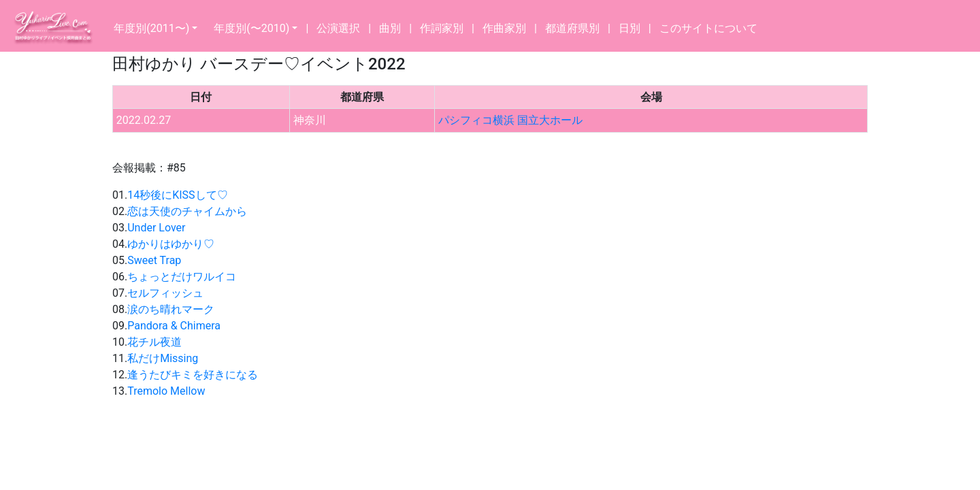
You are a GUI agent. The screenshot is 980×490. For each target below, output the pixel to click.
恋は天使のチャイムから (187, 211)
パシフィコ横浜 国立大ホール (510, 120)
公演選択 (338, 28)
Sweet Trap (154, 260)
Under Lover (156, 228)
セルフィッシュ (165, 293)
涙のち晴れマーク (171, 309)
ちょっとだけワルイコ (182, 277)
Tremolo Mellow (166, 391)
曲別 (390, 28)
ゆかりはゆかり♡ (171, 244)
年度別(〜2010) (251, 28)
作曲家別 (504, 28)
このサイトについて (708, 28)
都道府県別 (572, 28)
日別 (630, 28)
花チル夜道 (154, 342)
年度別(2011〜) (151, 28)
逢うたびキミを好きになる (193, 375)
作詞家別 (442, 28)
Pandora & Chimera (174, 326)
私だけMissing (163, 358)
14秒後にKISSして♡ (177, 195)
